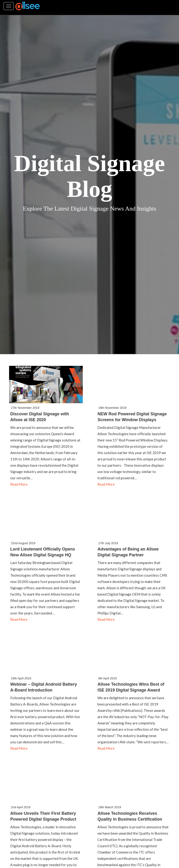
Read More (19, 484)
